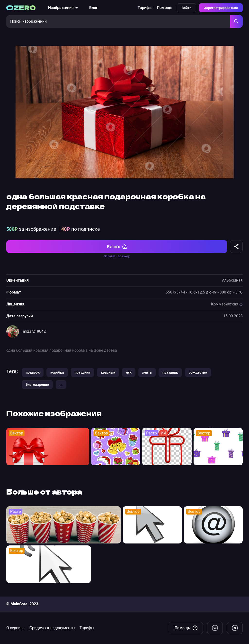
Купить (117, 248)
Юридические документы (52, 628)
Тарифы (145, 8)
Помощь (165, 8)
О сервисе (15, 628)
